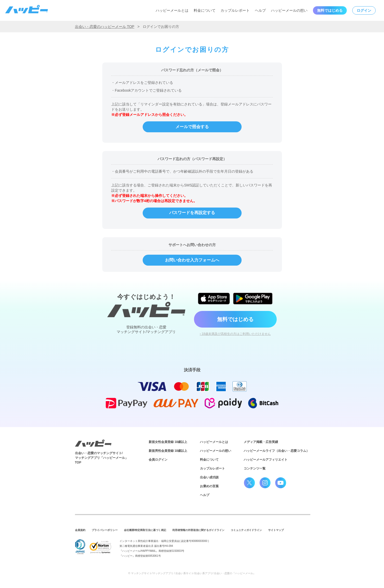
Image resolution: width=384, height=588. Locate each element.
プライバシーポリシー (105, 530)
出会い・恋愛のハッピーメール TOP (105, 27)
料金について (205, 10)
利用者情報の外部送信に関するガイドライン (198, 530)
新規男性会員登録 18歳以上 (168, 451)
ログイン (364, 10)
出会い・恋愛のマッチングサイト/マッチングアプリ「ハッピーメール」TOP (102, 458)
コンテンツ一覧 (255, 468)
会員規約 (80, 530)
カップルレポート (235, 10)
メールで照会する (192, 127)
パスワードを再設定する (192, 213)
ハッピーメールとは (172, 10)
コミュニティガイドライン (246, 530)
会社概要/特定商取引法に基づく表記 (145, 530)
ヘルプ (260, 10)
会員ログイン (158, 460)
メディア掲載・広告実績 (261, 442)
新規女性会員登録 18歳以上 (168, 442)
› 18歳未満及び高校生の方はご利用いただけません (235, 334)
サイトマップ (276, 530)
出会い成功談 (209, 477)
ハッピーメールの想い (289, 10)
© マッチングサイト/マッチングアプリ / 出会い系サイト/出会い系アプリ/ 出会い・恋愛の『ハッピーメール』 (192, 573)
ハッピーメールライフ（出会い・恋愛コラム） (276, 451)
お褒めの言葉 (209, 486)
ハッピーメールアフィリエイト (266, 460)
